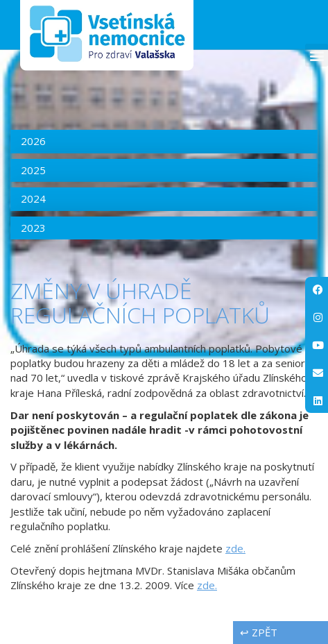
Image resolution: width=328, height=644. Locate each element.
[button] (317, 55)
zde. (235, 548)
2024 (33, 198)
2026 (33, 141)
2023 (33, 228)
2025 (33, 170)
